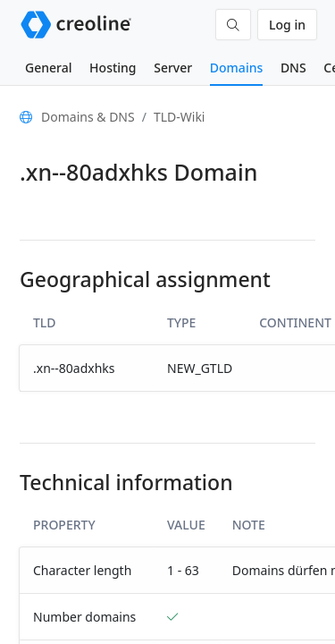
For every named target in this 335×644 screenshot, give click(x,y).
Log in (287, 25)
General (48, 68)
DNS (293, 68)
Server (173, 68)
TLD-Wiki (180, 117)
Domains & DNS (88, 117)
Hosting (113, 68)
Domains (236, 68)
